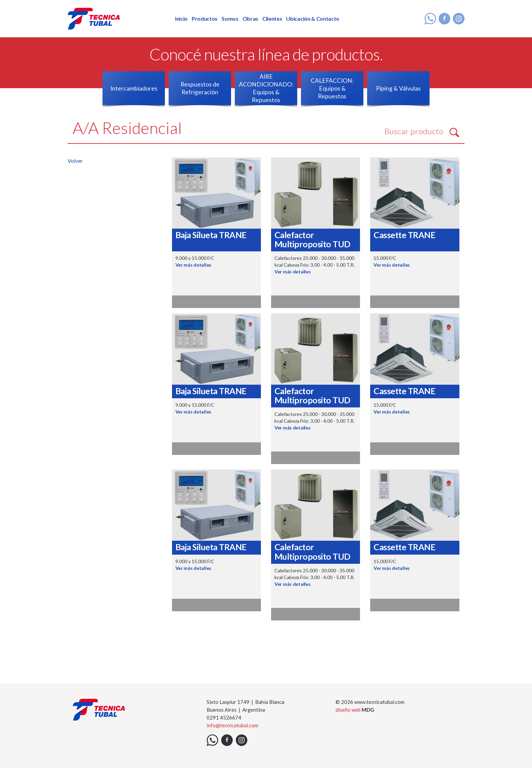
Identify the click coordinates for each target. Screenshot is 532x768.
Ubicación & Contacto (313, 18)
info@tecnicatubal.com (232, 725)
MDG (368, 710)
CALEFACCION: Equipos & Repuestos (332, 88)
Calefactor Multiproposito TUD (312, 239)
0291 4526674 (224, 717)
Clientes (272, 18)
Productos (205, 18)
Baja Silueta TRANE (211, 235)
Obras (250, 18)
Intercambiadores (134, 88)
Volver (75, 161)
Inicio (181, 18)
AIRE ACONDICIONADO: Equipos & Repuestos (266, 88)
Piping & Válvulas (398, 88)
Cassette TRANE (404, 235)
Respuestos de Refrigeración (200, 88)
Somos (230, 18)
